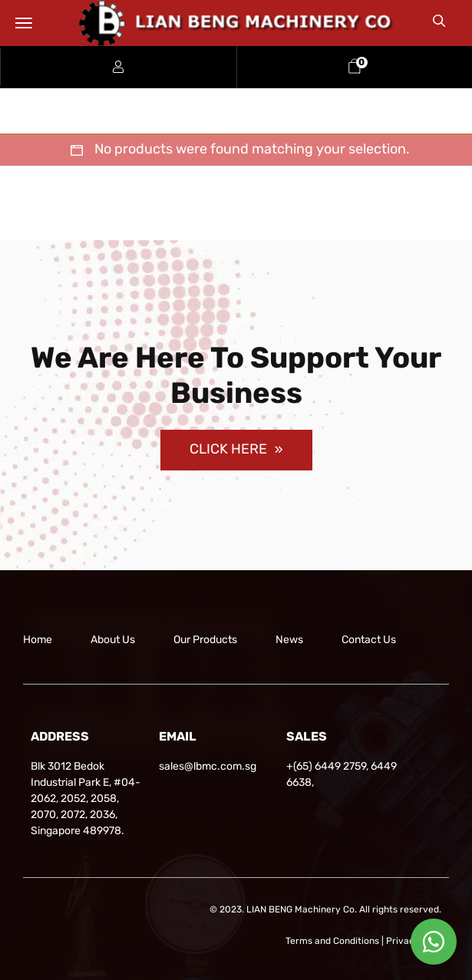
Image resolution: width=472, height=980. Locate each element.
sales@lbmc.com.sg (208, 766)
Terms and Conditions (332, 941)
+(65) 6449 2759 (326, 766)
